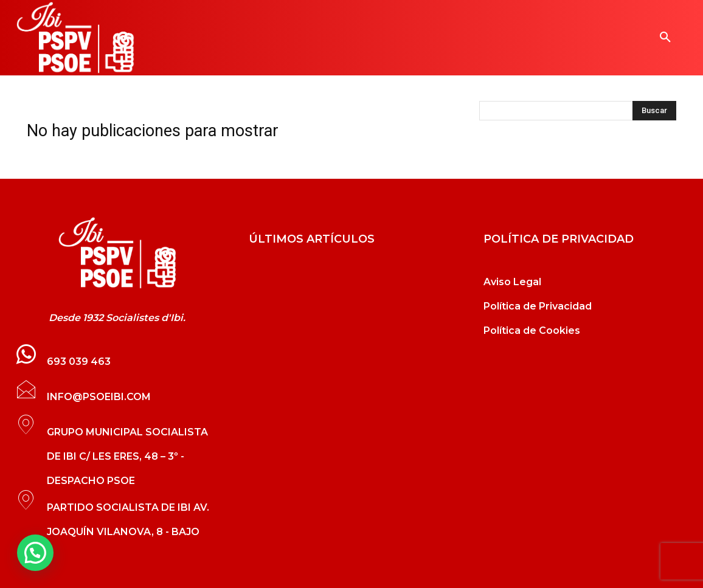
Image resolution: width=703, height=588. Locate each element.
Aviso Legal (512, 282)
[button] (665, 38)
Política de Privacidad (538, 306)
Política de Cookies (532, 330)
